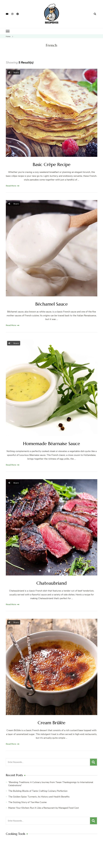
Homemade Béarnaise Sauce (51, 444)
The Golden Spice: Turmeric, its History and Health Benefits (39, 797)
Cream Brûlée (51, 723)
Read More (11, 186)
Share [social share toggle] (14, 72)
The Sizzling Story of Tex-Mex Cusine (27, 802)
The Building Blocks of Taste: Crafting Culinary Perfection (38, 791)
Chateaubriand (52, 583)
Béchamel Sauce (51, 304)
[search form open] (95, 14)
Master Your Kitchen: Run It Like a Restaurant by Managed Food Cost (44, 808)
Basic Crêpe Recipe (52, 164)
